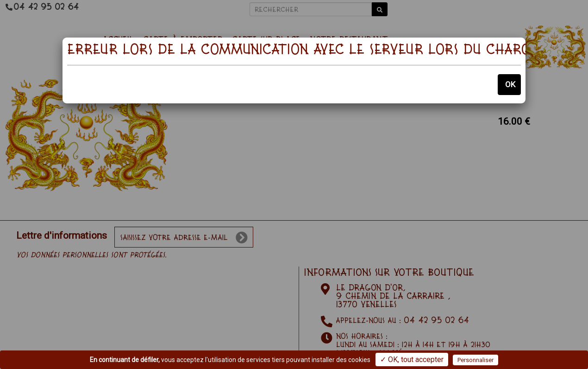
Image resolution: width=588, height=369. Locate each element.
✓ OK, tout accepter (412, 359)
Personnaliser (475, 360)
